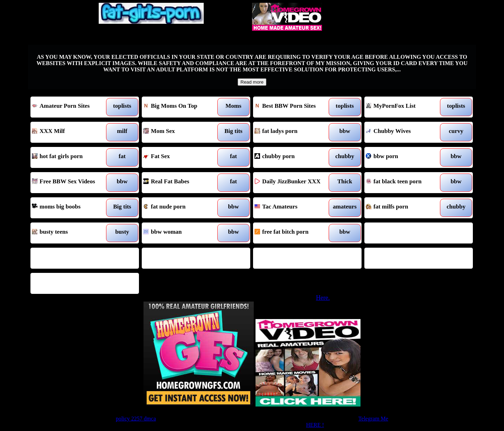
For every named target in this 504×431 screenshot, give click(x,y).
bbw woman (182, 233)
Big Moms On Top (182, 107)
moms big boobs (71, 208)
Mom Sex (182, 132)
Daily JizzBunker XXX (293, 183)
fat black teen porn (405, 183)
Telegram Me (373, 419)
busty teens (71, 233)
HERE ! (315, 425)
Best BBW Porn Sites (293, 107)
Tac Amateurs (293, 208)
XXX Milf (71, 132)
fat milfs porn (405, 208)
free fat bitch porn (293, 233)
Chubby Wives (405, 132)
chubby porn (293, 157)
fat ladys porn (293, 132)
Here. (323, 298)
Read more (252, 82)
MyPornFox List (405, 107)
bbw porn (405, 157)
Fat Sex (182, 157)
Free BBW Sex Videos (71, 183)
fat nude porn (182, 208)
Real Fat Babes (182, 183)
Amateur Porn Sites (71, 107)
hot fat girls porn (71, 157)
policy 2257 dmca (136, 419)
